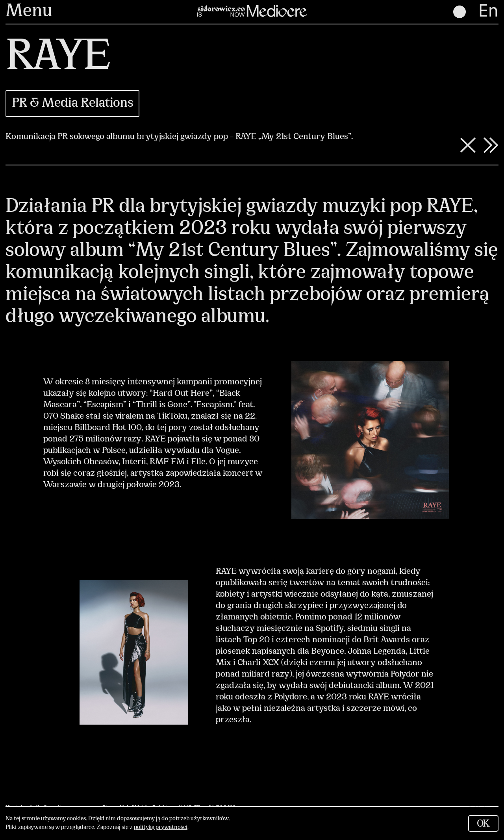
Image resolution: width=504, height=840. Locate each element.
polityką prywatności (161, 828)
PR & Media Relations (72, 104)
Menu (29, 12)
